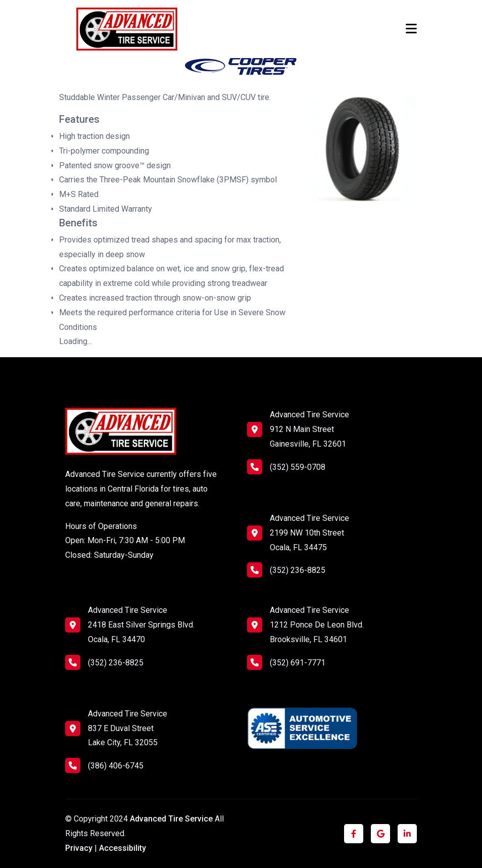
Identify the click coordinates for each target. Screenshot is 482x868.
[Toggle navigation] (411, 29)
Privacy (79, 848)
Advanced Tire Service (172, 819)
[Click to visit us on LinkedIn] (407, 834)
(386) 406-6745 (104, 765)
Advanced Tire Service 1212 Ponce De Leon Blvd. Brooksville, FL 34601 (317, 625)
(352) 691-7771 (286, 662)
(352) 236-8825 (286, 570)
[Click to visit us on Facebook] (354, 834)
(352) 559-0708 (286, 467)
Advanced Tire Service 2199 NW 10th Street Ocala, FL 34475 (309, 533)
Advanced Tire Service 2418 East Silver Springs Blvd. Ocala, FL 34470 (141, 625)
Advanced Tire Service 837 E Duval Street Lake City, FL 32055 (128, 728)
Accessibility (123, 848)
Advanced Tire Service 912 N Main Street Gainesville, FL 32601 (309, 429)
